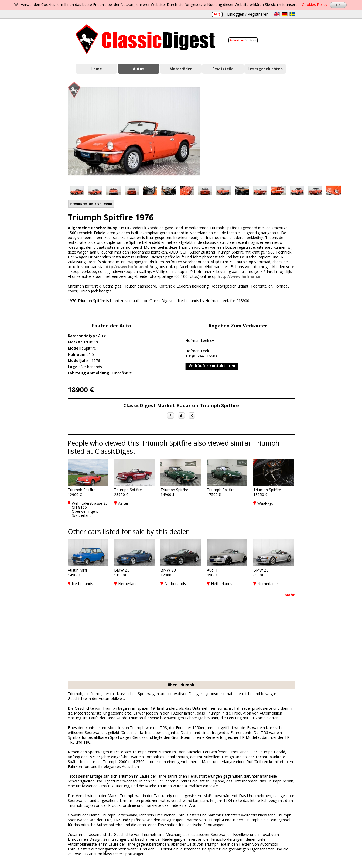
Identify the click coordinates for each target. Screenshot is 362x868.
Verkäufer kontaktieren (212, 366)
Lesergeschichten (265, 69)
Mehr (290, 595)
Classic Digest (145, 39)
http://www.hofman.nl (126, 267)
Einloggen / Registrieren (248, 14)
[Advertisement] (253, 130)
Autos (139, 69)
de (285, 14)
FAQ (217, 14)
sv (292, 14)
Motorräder (181, 69)
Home (96, 69)
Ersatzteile (223, 69)
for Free (243, 40)
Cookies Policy (315, 4)
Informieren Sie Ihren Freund (91, 204)
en (277, 14)
